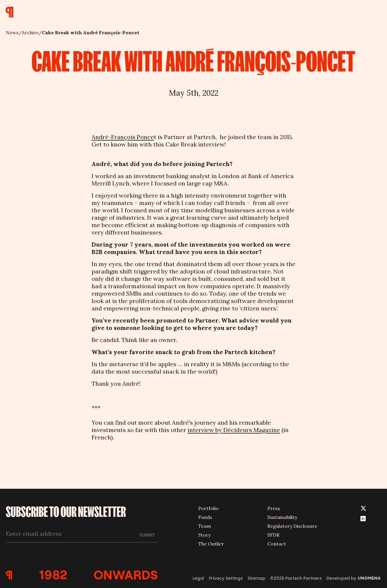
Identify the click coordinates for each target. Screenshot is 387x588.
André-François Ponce (123, 137)
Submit (147, 535)
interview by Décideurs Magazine (234, 430)
